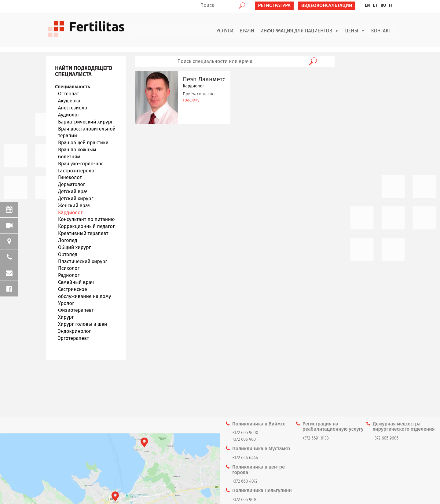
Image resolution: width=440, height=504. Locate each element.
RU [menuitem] (383, 5)
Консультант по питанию (86, 219)
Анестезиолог (74, 108)
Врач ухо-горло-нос (81, 164)
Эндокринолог (75, 331)
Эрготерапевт (73, 338)
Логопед (68, 240)
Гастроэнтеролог (77, 171)
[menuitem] (367, 6)
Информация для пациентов (300, 31)
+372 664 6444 (245, 458)
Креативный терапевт (83, 233)
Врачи (247, 31)
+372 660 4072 (245, 481)
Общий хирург (75, 247)
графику (191, 100)
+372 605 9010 (245, 500)
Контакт (381, 31)
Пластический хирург (83, 261)
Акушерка (69, 101)
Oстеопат (69, 94)
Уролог (66, 303)
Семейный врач (76, 282)
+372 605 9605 (386, 438)
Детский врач (73, 191)
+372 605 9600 (245, 433)
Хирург (66, 317)
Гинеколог (70, 177)
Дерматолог (72, 184)
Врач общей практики (83, 143)
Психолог (69, 268)
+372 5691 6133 (316, 438)
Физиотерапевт (76, 310)
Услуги (225, 31)
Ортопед (68, 254)
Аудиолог (69, 115)
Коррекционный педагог (86, 226)
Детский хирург (76, 199)
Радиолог (69, 275)
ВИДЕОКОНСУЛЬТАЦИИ (327, 5)
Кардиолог (70, 213)
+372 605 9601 (245, 439)
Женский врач (74, 206)
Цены (355, 31)
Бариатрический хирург (86, 122)
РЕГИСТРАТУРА (274, 5)
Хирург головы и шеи (82, 324)
